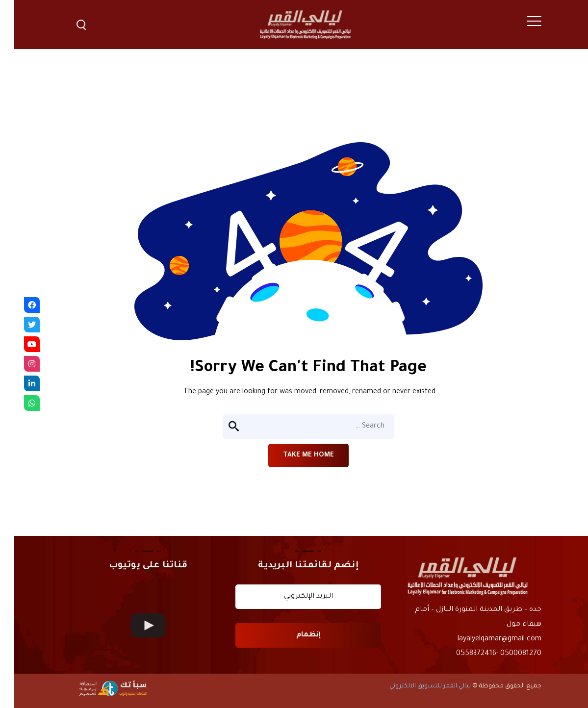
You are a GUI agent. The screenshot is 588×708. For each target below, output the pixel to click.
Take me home (294, 455)
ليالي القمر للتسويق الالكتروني (416, 686)
